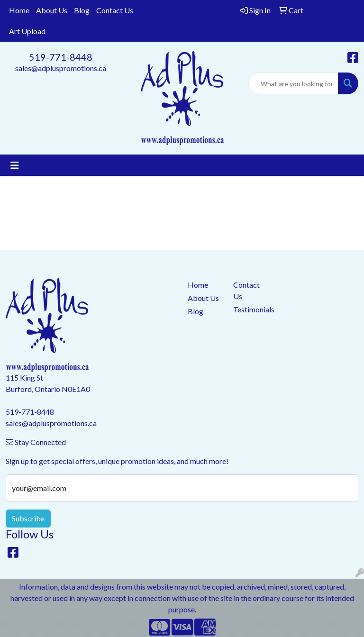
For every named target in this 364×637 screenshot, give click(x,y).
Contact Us (115, 10)
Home (19, 10)
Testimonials (250, 309)
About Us (52, 10)
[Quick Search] (293, 83)
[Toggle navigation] (15, 165)
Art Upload (27, 31)
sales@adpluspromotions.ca (61, 68)
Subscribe (28, 518)
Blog (82, 10)
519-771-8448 (61, 57)
